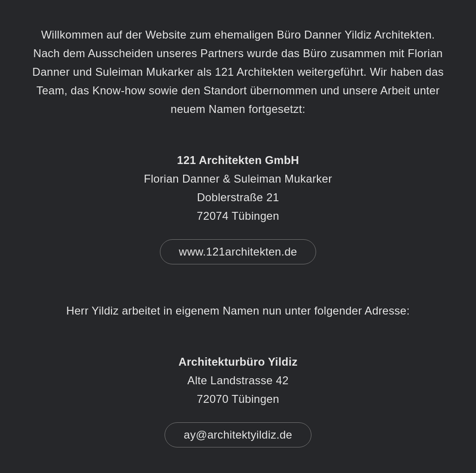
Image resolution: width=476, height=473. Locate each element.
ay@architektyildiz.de (238, 435)
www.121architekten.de (238, 252)
